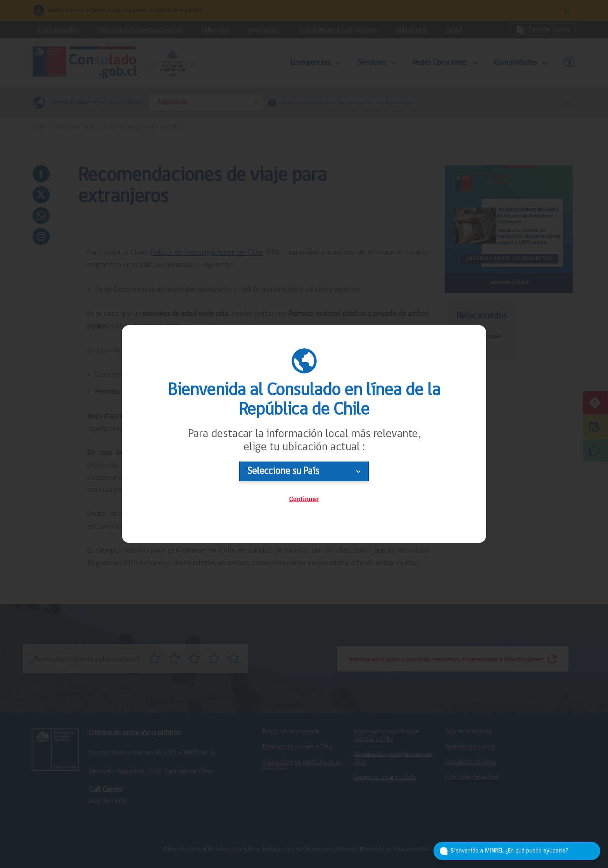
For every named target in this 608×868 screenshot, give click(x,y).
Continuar (304, 499)
